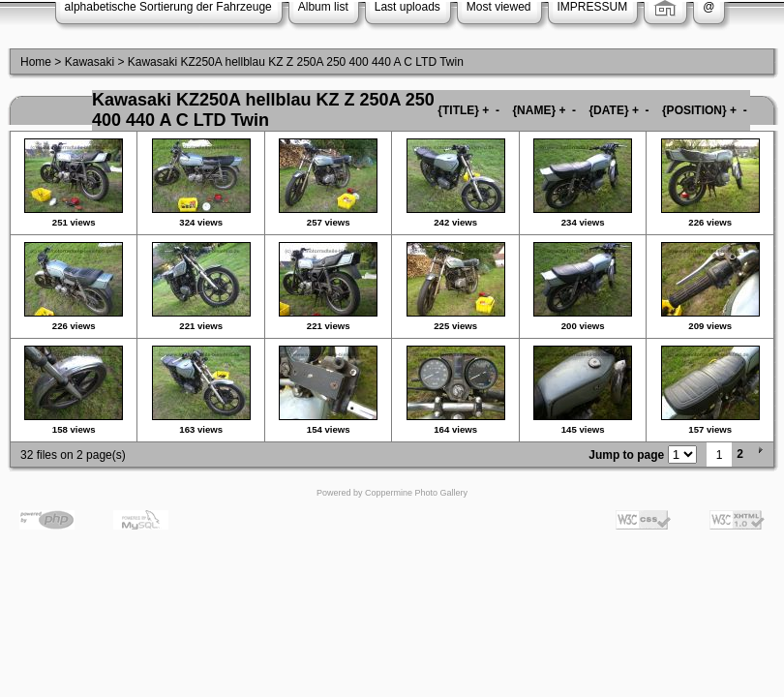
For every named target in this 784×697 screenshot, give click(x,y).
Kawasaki (90, 62)
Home (36, 62)
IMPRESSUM (593, 7)
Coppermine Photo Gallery (416, 493)
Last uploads (407, 7)
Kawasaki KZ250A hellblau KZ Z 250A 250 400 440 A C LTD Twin (296, 62)
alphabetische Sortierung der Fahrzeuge (168, 7)
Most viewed (499, 7)
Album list (323, 7)
